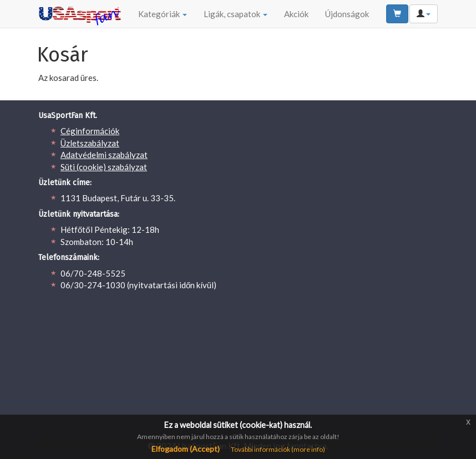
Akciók (296, 14)
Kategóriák (163, 14)
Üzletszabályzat (90, 143)
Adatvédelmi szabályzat (104, 155)
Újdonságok (347, 14)
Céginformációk (90, 131)
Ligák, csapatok (236, 14)
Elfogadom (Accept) (186, 449)
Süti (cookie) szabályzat (104, 167)
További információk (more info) (278, 449)
